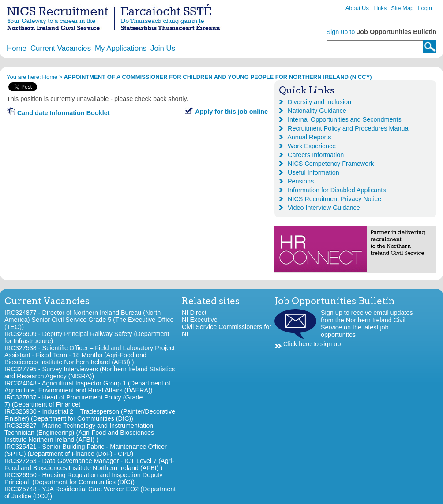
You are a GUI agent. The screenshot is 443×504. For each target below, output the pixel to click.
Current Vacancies (61, 48)
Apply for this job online (231, 112)
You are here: (24, 77)
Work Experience (312, 146)
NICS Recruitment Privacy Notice (334, 199)
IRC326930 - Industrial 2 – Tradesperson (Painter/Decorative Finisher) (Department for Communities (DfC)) (90, 415)
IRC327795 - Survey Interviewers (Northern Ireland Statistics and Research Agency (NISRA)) (90, 373)
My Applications (121, 48)
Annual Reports (309, 137)
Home (17, 48)
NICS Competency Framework (331, 164)
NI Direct (194, 313)
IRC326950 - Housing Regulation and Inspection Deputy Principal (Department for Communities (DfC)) (83, 478)
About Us (357, 8)
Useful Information (313, 172)
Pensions (301, 181)
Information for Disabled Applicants (337, 190)
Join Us (163, 48)
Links (380, 8)
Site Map (402, 8)
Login (425, 8)
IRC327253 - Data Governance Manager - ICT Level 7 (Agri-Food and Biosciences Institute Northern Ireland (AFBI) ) (89, 464)
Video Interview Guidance (324, 208)
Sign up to (382, 32)
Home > (53, 77)
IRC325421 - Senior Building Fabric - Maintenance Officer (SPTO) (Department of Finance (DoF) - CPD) (86, 450)
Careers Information (316, 155)
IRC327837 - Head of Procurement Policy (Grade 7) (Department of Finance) (74, 401)
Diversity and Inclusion (319, 102)
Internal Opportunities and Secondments (345, 119)
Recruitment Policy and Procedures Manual (349, 128)
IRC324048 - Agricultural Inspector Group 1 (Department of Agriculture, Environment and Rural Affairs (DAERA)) (87, 387)
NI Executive (200, 320)
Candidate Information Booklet (63, 113)
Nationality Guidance (317, 111)
